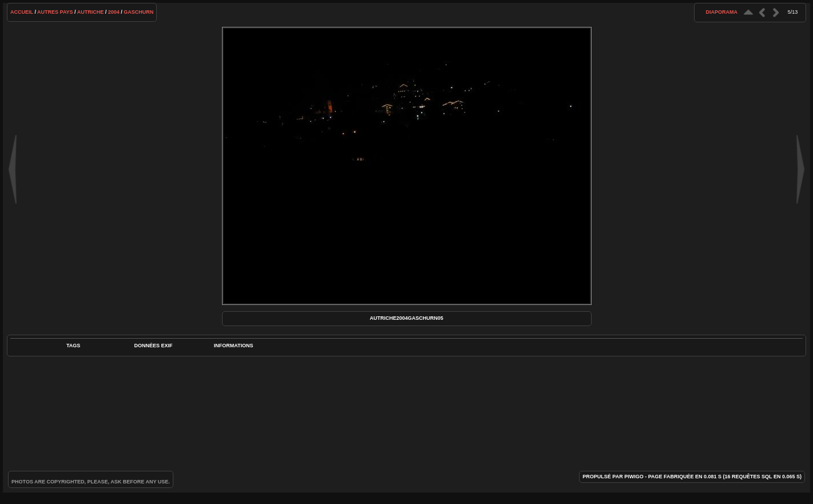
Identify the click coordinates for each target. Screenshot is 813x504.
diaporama (721, 12)
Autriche (91, 12)
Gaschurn (138, 12)
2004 (114, 12)
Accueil (22, 12)
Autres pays (55, 12)
